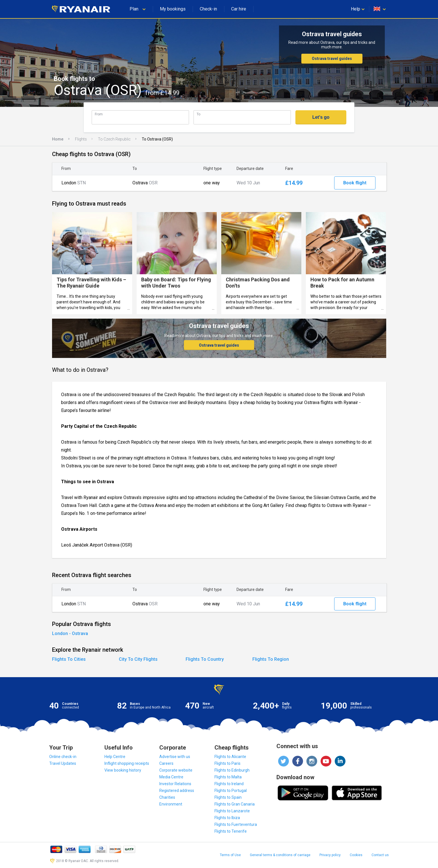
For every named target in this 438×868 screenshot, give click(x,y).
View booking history (123, 770)
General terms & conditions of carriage (280, 855)
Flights (81, 139)
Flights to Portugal (231, 791)
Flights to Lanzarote (232, 811)
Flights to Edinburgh (232, 770)
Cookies (356, 855)
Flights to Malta (228, 777)
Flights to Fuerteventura (236, 824)
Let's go (321, 117)
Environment (171, 804)
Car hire (239, 9)
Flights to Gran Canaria (235, 804)
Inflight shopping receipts (127, 763)
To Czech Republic (114, 139)
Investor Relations (175, 784)
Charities (167, 797)
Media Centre (171, 777)
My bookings (173, 9)
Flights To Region (271, 659)
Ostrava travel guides (332, 59)
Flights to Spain (228, 797)
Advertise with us (175, 757)
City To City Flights (138, 659)
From (99, 114)
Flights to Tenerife (231, 831)
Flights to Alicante (230, 757)
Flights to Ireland (229, 784)
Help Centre (115, 757)
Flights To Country (205, 659)
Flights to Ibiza (227, 818)
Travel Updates (63, 763)
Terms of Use (230, 855)
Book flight (355, 183)
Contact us (380, 855)
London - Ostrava (70, 633)
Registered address (177, 791)
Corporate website (176, 770)
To (198, 114)
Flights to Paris (227, 763)
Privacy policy (330, 855)
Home (58, 139)
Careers (166, 763)
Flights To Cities (69, 659)
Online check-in (63, 757)
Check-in (208, 9)
